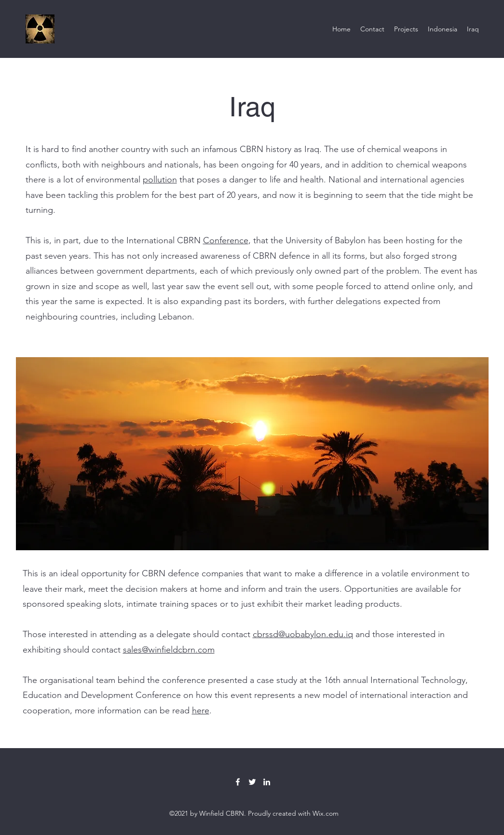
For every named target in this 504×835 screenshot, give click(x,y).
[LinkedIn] (267, 782)
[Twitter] (252, 782)
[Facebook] (238, 782)
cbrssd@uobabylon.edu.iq (303, 634)
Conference (226, 240)
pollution (160, 180)
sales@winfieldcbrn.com (169, 650)
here (201, 710)
